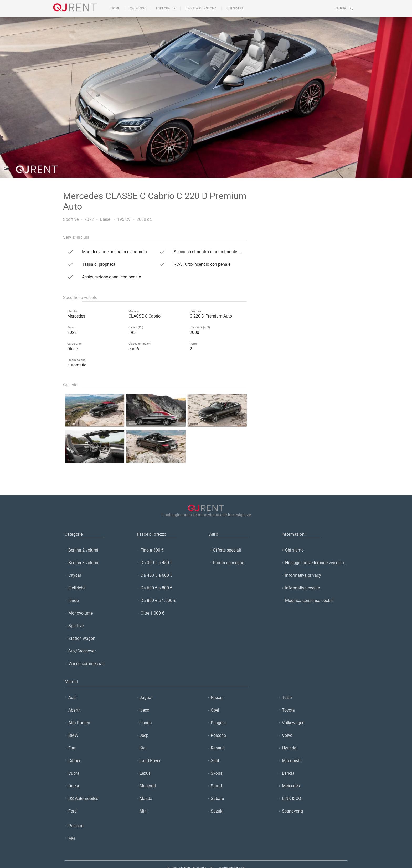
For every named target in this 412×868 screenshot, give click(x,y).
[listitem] (98, 550)
